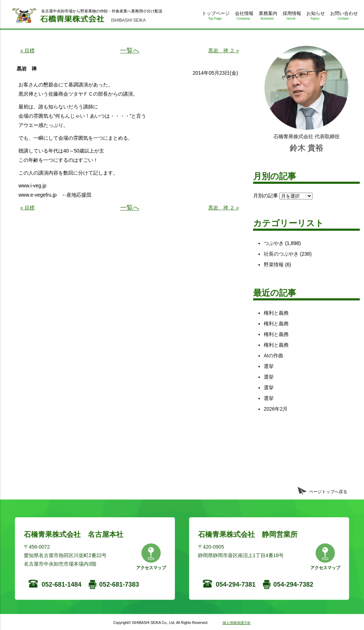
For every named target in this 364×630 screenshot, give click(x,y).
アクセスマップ (151, 568)
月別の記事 (266, 196)
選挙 (269, 366)
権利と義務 (276, 313)
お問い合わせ (343, 17)
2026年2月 (276, 409)
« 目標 (27, 50)
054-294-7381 (236, 584)
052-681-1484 (61, 584)
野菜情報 (274, 265)
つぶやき (274, 243)
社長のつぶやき (281, 254)
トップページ (215, 17)
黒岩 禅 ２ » (224, 50)
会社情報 (243, 17)
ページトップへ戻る (328, 492)
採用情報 (291, 17)
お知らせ (315, 17)
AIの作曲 (274, 356)
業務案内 (267, 17)
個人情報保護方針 (237, 623)
